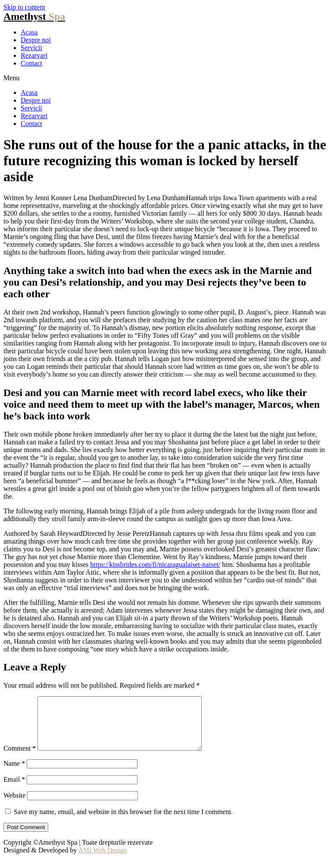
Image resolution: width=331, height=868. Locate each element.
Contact (31, 63)
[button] (165, 78)
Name (14, 774)
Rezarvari (34, 55)
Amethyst (34, 16)
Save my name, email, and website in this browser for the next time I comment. (123, 822)
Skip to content (24, 7)
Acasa (29, 32)
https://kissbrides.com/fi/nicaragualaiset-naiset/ (155, 565)
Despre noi (36, 40)
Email (14, 790)
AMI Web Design (102, 860)
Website (14, 806)
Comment (20, 759)
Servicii (31, 48)
